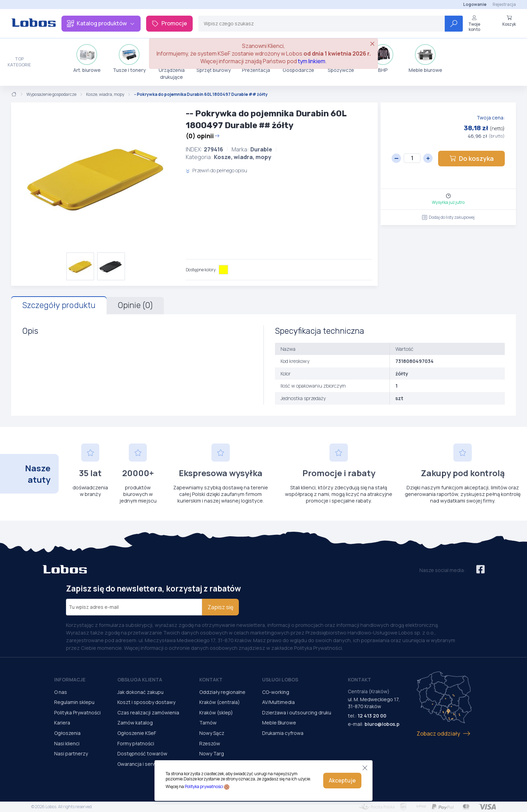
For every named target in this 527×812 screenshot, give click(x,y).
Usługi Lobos (280, 680)
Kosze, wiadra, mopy (105, 94)
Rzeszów (210, 743)
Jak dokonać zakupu (140, 692)
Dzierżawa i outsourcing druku (297, 712)
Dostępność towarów (142, 753)
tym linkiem (312, 61)
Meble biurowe (425, 59)
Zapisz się (220, 607)
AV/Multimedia (278, 702)
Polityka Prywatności (77, 712)
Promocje (169, 23)
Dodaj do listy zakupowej (448, 217)
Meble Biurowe (279, 723)
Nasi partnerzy (71, 753)
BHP (383, 59)
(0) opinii (203, 136)
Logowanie (475, 4)
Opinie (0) (135, 305)
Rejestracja (504, 4)
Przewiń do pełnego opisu (216, 170)
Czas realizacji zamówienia (148, 712)
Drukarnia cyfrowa (283, 733)
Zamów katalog (135, 723)
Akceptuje (342, 780)
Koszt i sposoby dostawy (146, 702)
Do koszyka (471, 158)
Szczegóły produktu (59, 305)
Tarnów (208, 723)
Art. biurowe (87, 59)
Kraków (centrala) (220, 702)
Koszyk (509, 21)
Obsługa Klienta (140, 680)
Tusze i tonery (129, 59)
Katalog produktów (101, 23)
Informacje (70, 680)
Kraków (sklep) (216, 712)
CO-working (276, 692)
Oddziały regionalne (222, 692)
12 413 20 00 (372, 716)
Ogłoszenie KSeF (137, 733)
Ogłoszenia (67, 733)
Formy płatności (136, 743)
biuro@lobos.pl (383, 724)
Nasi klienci (67, 743)
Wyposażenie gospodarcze (51, 94)
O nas (61, 692)
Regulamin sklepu (74, 702)
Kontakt (211, 680)
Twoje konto (474, 23)
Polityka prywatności (204, 786)
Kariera (62, 723)
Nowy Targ (212, 753)
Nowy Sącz (212, 733)
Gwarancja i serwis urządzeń (150, 764)
